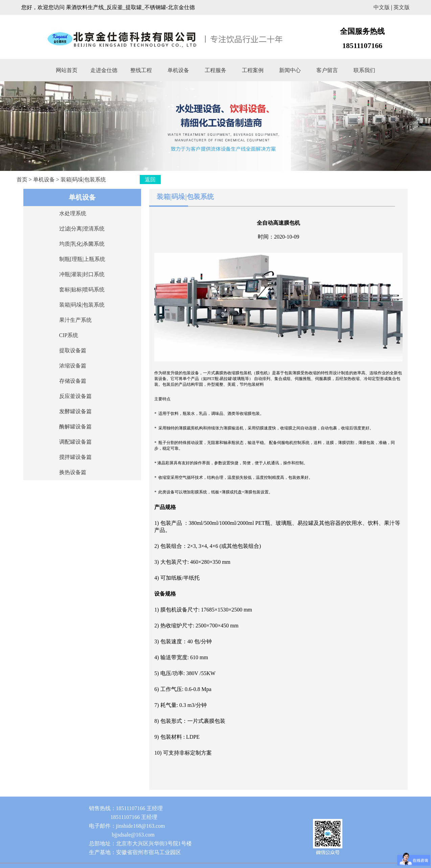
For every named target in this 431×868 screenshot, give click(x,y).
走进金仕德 (104, 70)
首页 (22, 180)
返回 (150, 180)
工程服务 (215, 70)
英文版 (402, 7)
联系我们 (364, 70)
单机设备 (178, 70)
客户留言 (327, 70)
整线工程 (141, 70)
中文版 (382, 7)
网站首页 (67, 70)
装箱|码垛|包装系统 (83, 180)
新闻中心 (290, 70)
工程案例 (253, 70)
